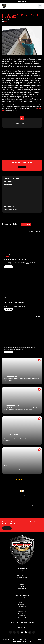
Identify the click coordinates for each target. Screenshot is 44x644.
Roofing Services (8, 182)
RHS (38, 640)
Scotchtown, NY (22, 613)
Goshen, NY (22, 602)
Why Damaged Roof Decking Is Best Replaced (18, 345)
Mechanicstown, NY (22, 604)
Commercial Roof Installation (12, 209)
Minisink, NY (22, 609)
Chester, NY (22, 598)
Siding (6, 203)
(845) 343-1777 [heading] (22, 124)
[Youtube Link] (22, 632)
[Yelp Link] (18, 632)
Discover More (9, 267)
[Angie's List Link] (30, 632)
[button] (22, 371)
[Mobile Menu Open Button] (40, 6)
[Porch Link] (34, 632)
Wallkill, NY (22, 616)
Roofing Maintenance (9, 188)
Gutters (6, 200)
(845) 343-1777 (22, 2)
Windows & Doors (8, 194)
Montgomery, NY (22, 611)
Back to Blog (26, 224)
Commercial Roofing (9, 206)
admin (6, 21)
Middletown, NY (22, 607)
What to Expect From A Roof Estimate (16, 260)
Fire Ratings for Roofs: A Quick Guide (16, 302)
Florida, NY (22, 600)
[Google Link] (14, 632)
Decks (6, 197)
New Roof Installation (10, 191)
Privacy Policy (27, 641)
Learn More (22, 167)
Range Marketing (18, 641)
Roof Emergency (8, 185)
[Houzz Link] (26, 632)
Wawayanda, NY (22, 618)
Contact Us (7, 528)
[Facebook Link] (10, 632)
